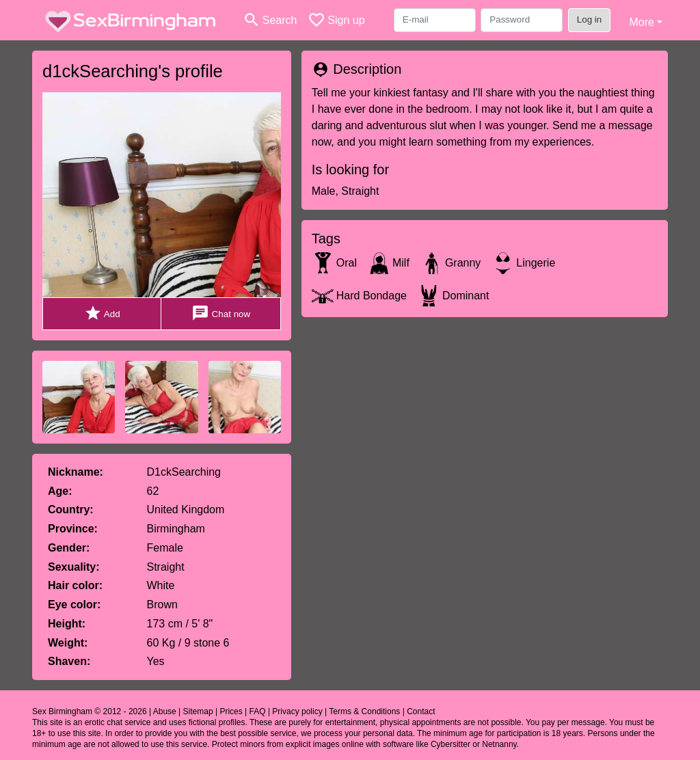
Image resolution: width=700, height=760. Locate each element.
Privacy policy (297, 711)
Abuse (165, 711)
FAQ (258, 711)
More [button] (641, 22)
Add (102, 313)
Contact (421, 711)
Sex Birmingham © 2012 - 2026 (90, 711)
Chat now (221, 313)
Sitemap (198, 711)
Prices (231, 711)
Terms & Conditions (364, 711)
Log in (590, 19)
